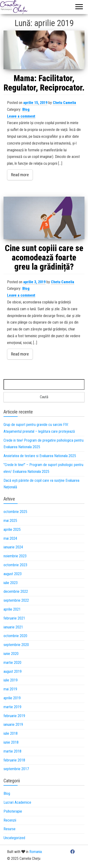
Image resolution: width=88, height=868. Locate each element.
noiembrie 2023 (15, 556)
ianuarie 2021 (13, 627)
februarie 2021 (14, 618)
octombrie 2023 (15, 565)
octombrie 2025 (15, 512)
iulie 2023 (11, 583)
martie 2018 (12, 751)
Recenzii (10, 820)
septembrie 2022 (16, 600)
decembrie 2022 (16, 591)
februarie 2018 (14, 760)
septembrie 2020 (16, 645)
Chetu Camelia (64, 103)
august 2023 (13, 574)
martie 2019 (12, 707)
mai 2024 (10, 538)
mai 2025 (10, 521)
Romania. (36, 852)
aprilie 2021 (12, 609)
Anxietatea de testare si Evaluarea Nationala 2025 (40, 456)
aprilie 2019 (12, 698)
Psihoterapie (13, 811)
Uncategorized (14, 838)
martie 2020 (12, 663)
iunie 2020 (11, 654)
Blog (26, 109)
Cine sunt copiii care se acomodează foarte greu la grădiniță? (44, 258)
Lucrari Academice (17, 802)
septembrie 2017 (16, 769)
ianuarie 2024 (13, 547)
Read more (20, 175)
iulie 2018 (11, 733)
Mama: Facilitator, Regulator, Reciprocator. (44, 83)
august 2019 (13, 671)
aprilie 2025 (12, 530)
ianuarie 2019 (13, 725)
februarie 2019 (14, 716)
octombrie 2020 (15, 636)
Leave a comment (21, 116)
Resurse (10, 829)
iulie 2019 (11, 680)
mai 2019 (10, 689)
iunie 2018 (11, 742)
